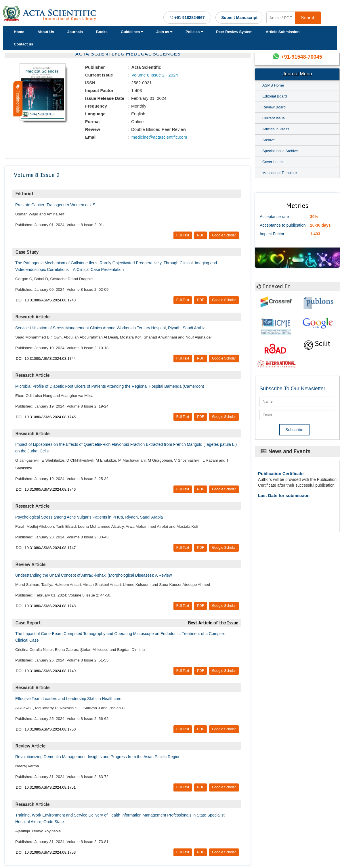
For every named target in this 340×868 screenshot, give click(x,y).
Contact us (23, 44)
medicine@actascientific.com (159, 137)
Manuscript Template (280, 173)
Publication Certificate (281, 474)
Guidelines (132, 32)
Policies (194, 32)
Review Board (274, 107)
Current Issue (274, 118)
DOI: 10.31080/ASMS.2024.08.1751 (46, 787)
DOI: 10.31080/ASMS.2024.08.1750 (46, 729)
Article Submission (283, 32)
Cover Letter (273, 162)
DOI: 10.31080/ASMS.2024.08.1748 (46, 606)
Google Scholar (224, 235)
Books (102, 32)
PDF (200, 235)
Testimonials (18, 99)
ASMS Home (273, 85)
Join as (164, 32)
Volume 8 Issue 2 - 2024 (154, 75)
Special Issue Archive (280, 151)
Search (308, 18)
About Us (46, 32)
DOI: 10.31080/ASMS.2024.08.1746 (46, 489)
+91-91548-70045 (302, 57)
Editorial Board (275, 96)
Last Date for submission (284, 495)
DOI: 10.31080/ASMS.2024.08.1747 (46, 548)
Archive (269, 140)
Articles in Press (276, 129)
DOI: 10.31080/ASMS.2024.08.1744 (46, 359)
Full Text (183, 235)
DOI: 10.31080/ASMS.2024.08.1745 (46, 417)
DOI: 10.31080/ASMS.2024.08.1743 (46, 300)
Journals (75, 32)
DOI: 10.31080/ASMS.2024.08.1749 (46, 671)
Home (19, 32)
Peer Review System (234, 32)
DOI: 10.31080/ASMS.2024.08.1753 (46, 852)
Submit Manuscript (239, 18)
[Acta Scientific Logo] (51, 14)
